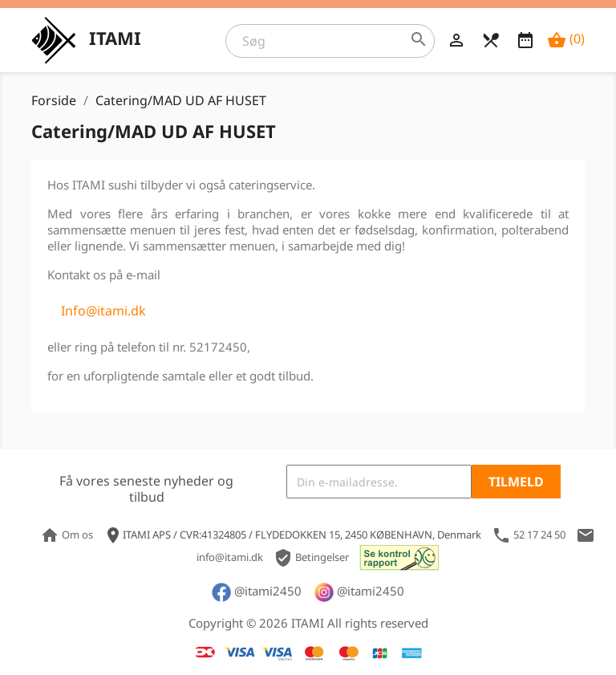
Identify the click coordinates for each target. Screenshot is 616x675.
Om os (68, 535)
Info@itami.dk (103, 311)
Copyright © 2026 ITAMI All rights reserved (308, 623)
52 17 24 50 (529, 535)
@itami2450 (257, 591)
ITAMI (115, 38)
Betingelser (312, 557)
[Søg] (330, 41)
